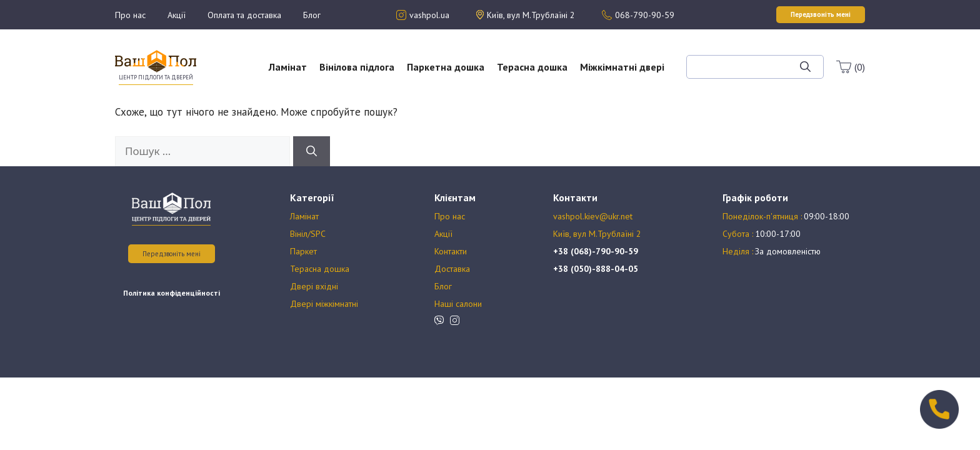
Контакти (451, 251)
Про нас (130, 15)
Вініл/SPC (308, 234)
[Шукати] (805, 67)
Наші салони (458, 304)
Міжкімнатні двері (622, 67)
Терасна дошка (532, 67)
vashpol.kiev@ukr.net (593, 216)
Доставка (452, 269)
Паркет (303, 251)
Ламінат (288, 67)
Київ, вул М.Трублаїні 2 (597, 234)
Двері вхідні (314, 286)
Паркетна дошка (446, 67)
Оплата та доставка (244, 15)
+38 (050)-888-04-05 (596, 269)
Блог (312, 15)
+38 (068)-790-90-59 (596, 251)
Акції (177, 15)
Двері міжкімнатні (324, 304)
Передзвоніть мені (172, 254)
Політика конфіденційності (172, 293)
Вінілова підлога (357, 67)
